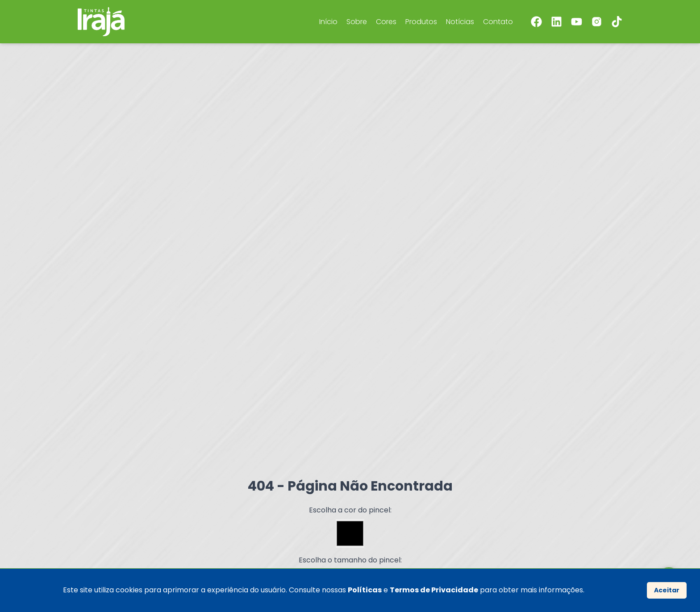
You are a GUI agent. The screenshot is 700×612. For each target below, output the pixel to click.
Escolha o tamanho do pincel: (350, 560)
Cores (386, 22)
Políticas (365, 590)
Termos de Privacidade (434, 590)
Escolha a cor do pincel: (350, 510)
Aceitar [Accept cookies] (667, 590)
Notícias (460, 22)
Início (328, 22)
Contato (498, 22)
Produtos (421, 22)
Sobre (357, 22)
